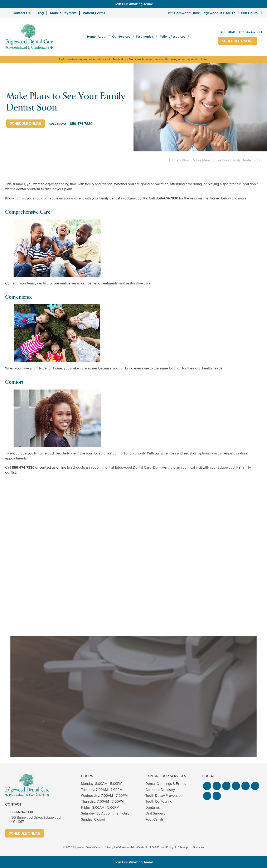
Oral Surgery (155, 813)
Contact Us (21, 13)
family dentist (110, 198)
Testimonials (145, 37)
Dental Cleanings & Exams (166, 784)
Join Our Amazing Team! (134, 4)
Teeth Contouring (159, 801)
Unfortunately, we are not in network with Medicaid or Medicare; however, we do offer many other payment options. (134, 59)
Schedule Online (238, 41)
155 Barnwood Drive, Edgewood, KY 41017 (201, 13)
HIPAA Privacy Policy (161, 847)
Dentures (153, 808)
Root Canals (155, 819)
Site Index (198, 847)
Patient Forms (94, 13)
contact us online (53, 468)
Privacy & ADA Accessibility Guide (124, 847)
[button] (207, 786)
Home (91, 37)
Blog (40, 13)
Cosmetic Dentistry (160, 790)
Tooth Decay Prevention (164, 796)
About (102, 37)
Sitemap (183, 847)
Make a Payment (63, 13)
